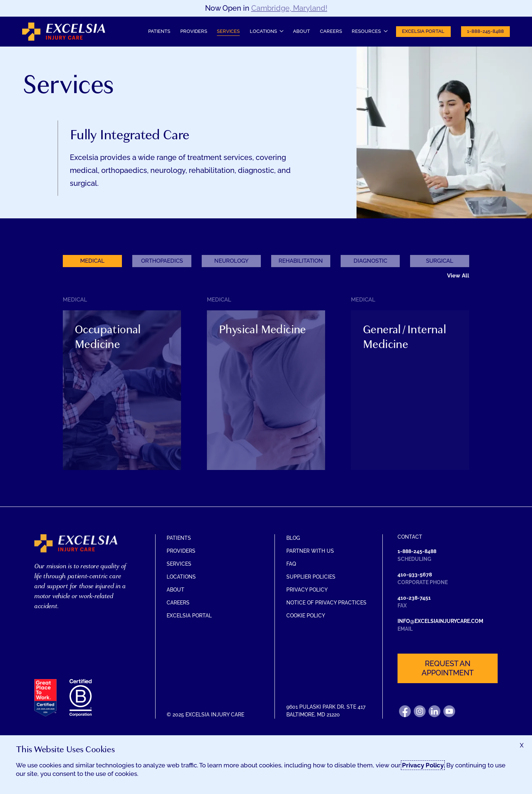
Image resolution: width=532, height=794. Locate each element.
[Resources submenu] (370, 32)
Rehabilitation (301, 261)
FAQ (291, 564)
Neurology (231, 261)
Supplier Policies (311, 577)
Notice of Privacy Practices (326, 603)
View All (458, 276)
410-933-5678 (415, 575)
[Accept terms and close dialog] (522, 746)
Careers (331, 31)
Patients (159, 31)
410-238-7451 (414, 598)
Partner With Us (310, 551)
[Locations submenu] (266, 32)
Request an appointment (448, 668)
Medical (92, 261)
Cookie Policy (306, 616)
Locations (181, 577)
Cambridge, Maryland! (289, 8)
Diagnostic (370, 261)
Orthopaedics (162, 261)
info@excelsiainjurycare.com (440, 621)
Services (228, 31)
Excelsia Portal (423, 31)
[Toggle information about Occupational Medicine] (122, 404)
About (301, 31)
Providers (194, 31)
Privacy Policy (307, 590)
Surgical (440, 261)
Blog (293, 538)
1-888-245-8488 (485, 31)
